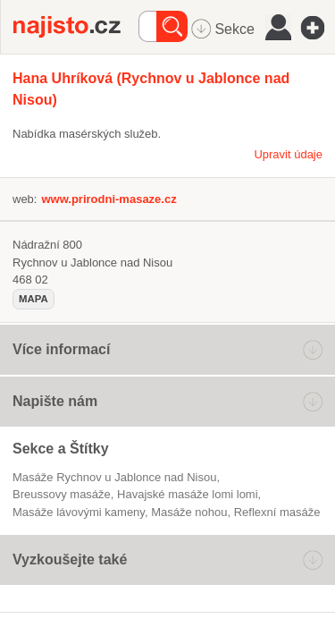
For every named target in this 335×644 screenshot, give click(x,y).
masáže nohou (189, 512)
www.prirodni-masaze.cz (109, 199)
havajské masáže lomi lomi (188, 494)
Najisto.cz (76, 27)
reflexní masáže (277, 512)
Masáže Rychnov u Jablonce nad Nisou (114, 477)
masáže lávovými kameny (79, 512)
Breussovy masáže (62, 494)
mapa (33, 299)
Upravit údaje (288, 154)
